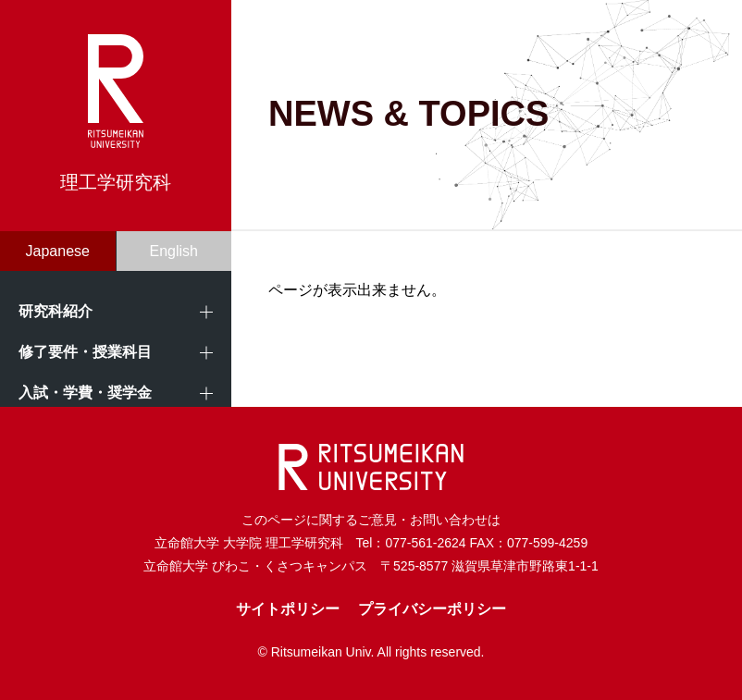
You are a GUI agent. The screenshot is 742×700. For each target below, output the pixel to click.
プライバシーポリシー (432, 609)
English (174, 251)
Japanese (58, 251)
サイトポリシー (288, 609)
